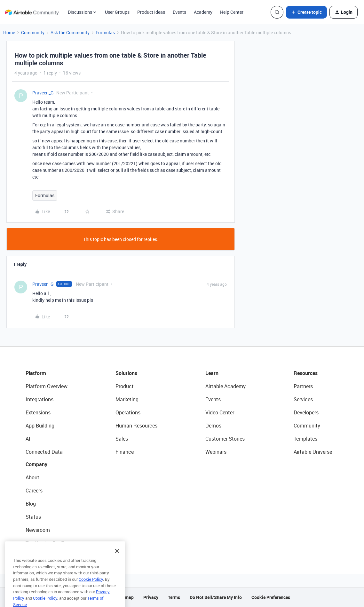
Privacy (151, 597)
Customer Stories (225, 439)
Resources (306, 373)
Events (179, 12)
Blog (31, 504)
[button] (306, 12)
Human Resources (136, 426)
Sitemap (125, 597)
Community (33, 32)
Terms (174, 597)
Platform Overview (47, 386)
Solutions (126, 373)
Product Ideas (151, 12)
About (32, 477)
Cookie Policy (91, 588)
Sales (122, 439)
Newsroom (38, 530)
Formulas (105, 32)
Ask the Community (70, 32)
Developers (306, 412)
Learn (212, 373)
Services (303, 399)
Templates (305, 439)
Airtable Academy (226, 386)
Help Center (232, 12)
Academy (203, 12)
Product (125, 386)
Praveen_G (43, 93)
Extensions (38, 412)
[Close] (117, 560)
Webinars (216, 452)
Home (9, 32)
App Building (40, 426)
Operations (128, 412)
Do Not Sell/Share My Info (216, 597)
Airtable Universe (313, 452)
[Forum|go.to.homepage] (32, 12)
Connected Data (44, 452)
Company (36, 464)
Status (33, 517)
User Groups (117, 12)
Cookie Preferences (271, 597)
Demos (213, 426)
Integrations (40, 399)
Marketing (127, 399)
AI (28, 439)
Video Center (220, 412)
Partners (303, 386)
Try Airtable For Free (48, 543)
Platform (36, 373)
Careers (34, 491)
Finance (125, 452)
